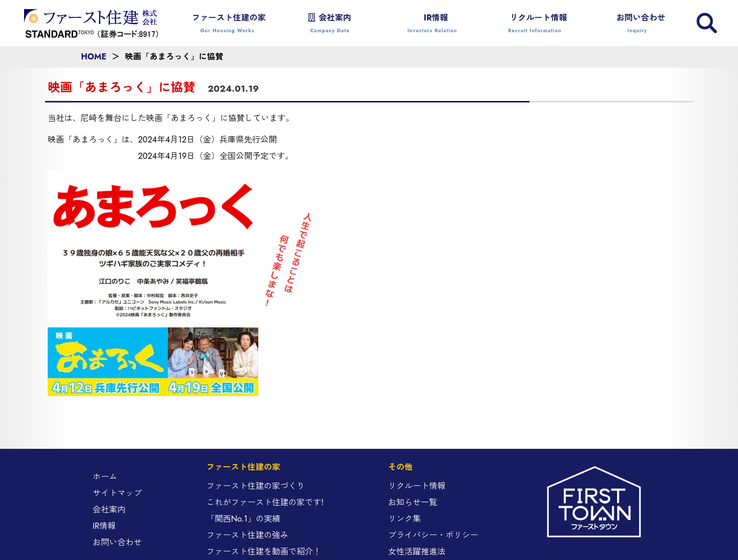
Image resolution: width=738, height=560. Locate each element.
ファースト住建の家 (228, 24)
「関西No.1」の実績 (243, 519)
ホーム (105, 477)
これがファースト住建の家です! (265, 502)
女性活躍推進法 (417, 552)
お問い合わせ (638, 24)
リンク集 (404, 519)
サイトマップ (117, 493)
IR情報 (433, 24)
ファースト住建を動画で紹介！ (264, 552)
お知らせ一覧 (413, 502)
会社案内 (330, 24)
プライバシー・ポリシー (433, 535)
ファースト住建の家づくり (256, 486)
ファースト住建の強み (248, 535)
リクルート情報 (535, 24)
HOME (94, 57)
